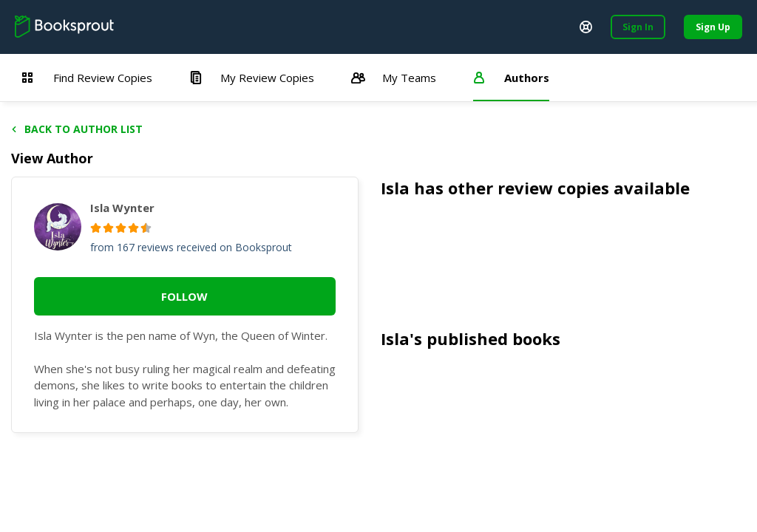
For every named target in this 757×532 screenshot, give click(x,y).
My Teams (394, 78)
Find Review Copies (87, 78)
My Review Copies (252, 78)
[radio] (96, 228)
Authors (511, 78)
